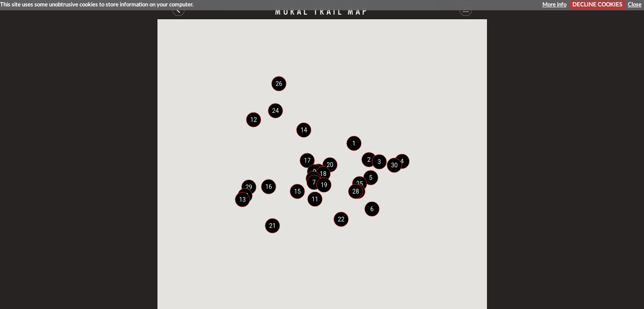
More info (554, 5)
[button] (354, 143)
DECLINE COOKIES (597, 5)
